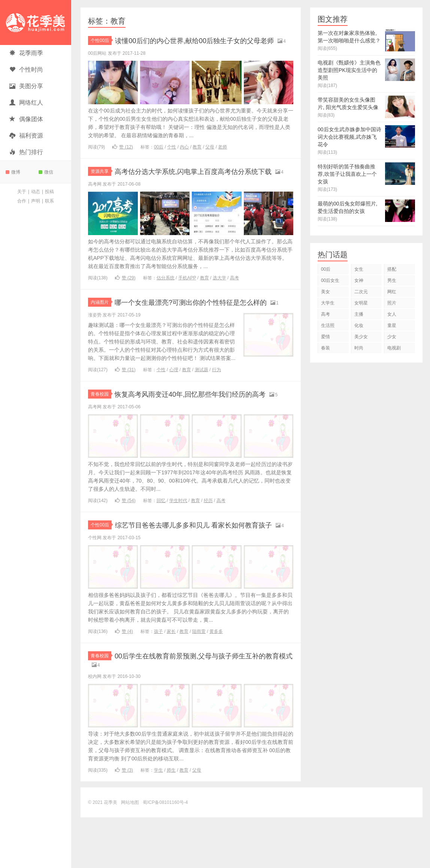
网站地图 (130, 853)
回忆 (161, 540)
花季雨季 (26, 53)
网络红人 (26, 103)
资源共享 (101, 181)
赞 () (123, 157)
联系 (49, 201)
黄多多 (216, 680)
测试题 (202, 399)
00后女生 (330, 280)
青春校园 (101, 423)
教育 (197, 157)
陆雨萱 (199, 680)
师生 (171, 821)
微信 (46, 172)
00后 (159, 157)
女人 (392, 314)
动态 (36, 192)
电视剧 (394, 348)
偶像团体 (26, 119)
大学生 (328, 303)
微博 (13, 172)
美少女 (361, 337)
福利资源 (26, 136)
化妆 (359, 325)
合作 (22, 201)
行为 (216, 399)
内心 (184, 157)
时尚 (359, 348)
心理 (174, 399)
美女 (325, 292)
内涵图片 (101, 322)
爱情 (325, 337)
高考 (234, 297)
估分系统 (166, 297)
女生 (359, 269)
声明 (36, 201)
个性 (172, 157)
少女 (392, 337)
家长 (171, 680)
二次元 (361, 292)
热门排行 (26, 152)
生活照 (328, 325)
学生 (158, 821)
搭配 (392, 269)
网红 (392, 292)
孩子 (158, 680)
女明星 (361, 303)
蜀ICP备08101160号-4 (165, 853)
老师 (222, 157)
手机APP (187, 297)
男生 (392, 280)
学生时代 (178, 540)
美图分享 (26, 86)
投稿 (49, 192)
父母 (210, 157)
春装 (325, 348)
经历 (208, 540)
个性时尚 (26, 70)
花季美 (36, 22)
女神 (359, 280)
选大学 (219, 297)
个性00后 (101, 40)
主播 (359, 314)
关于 (22, 192)
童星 (392, 325)
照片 (392, 303)
